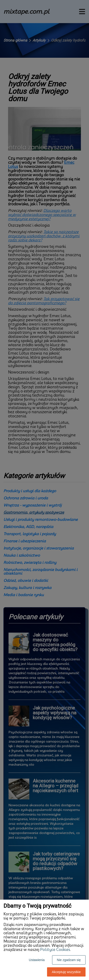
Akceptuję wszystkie (66, 972)
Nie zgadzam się (69, 960)
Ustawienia (37, 960)
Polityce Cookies (55, 950)
